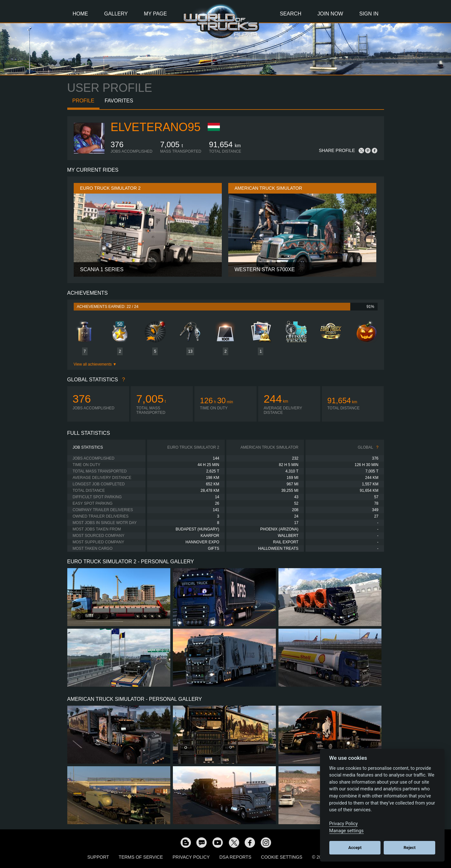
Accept (355, 848)
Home (80, 14)
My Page (155, 14)
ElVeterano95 (156, 127)
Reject (410, 848)
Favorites (119, 101)
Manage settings (347, 831)
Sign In (369, 14)
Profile (83, 101)
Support (98, 857)
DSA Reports (235, 857)
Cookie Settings (282, 857)
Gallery (116, 14)
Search (291, 14)
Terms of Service (141, 857)
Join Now (330, 14)
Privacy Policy (191, 857)
